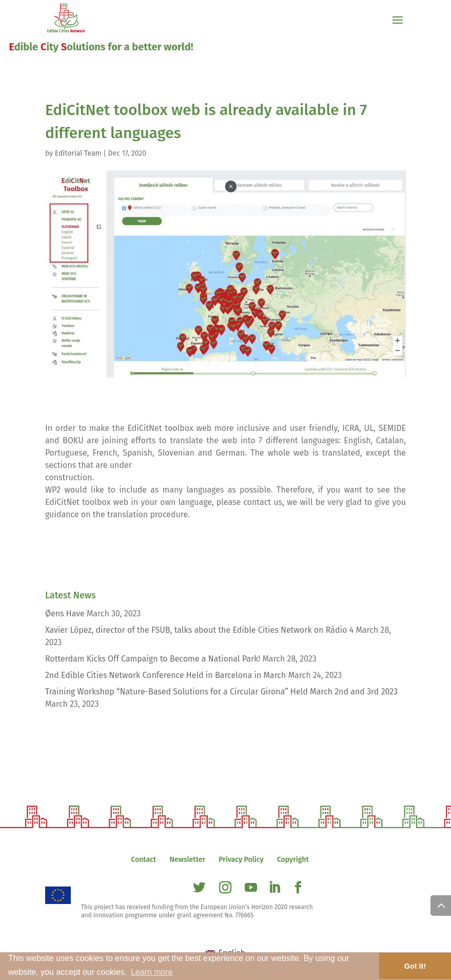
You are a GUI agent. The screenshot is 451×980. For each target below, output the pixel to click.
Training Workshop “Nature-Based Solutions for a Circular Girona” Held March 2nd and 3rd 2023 (221, 692)
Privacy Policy (241, 860)
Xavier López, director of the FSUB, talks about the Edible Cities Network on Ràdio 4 (199, 630)
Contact (143, 860)
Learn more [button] (152, 972)
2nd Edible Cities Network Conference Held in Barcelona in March (166, 675)
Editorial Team (78, 153)
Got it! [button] (415, 966)
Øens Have (65, 614)
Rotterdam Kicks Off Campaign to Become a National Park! (153, 659)
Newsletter (187, 860)
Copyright (293, 860)
